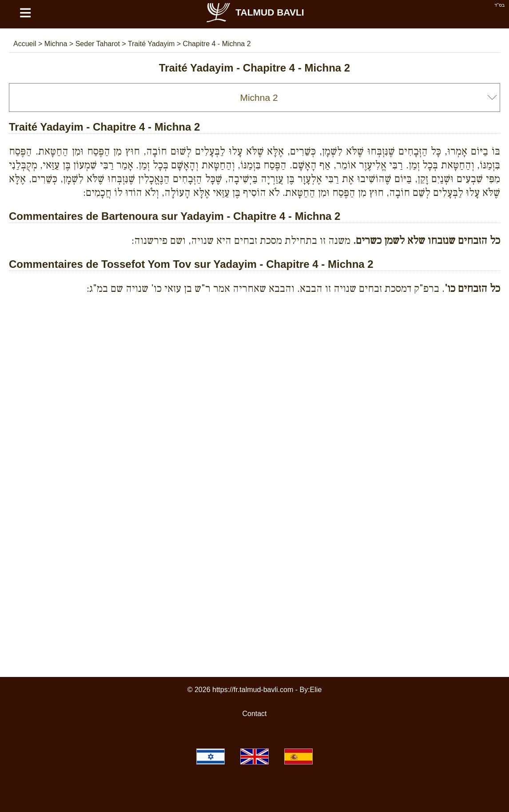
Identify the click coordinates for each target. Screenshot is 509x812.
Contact (254, 714)
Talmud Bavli (254, 12)
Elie (316, 690)
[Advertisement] (254, 342)
